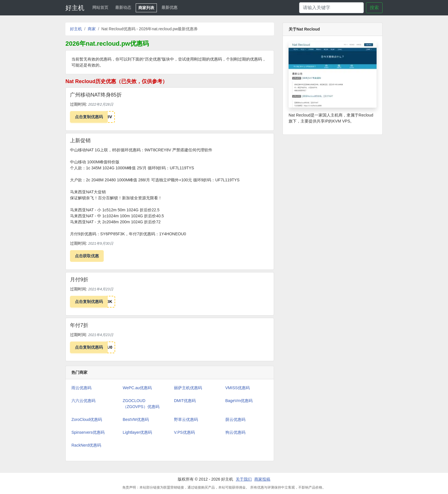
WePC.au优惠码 (137, 388)
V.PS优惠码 (184, 432)
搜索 (374, 8)
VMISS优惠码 (238, 388)
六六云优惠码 (83, 401)
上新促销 (80, 140)
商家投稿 (262, 479)
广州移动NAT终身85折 (96, 95)
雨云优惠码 (81, 388)
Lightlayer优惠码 (138, 432)
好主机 (75, 8)
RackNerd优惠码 (86, 445)
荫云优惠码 (235, 419)
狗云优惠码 (235, 432)
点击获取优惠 (87, 256)
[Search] (331, 8)
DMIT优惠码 (185, 401)
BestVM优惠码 (136, 419)
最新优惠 (169, 7)
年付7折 (79, 325)
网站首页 (100, 7)
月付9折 (79, 280)
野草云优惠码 (186, 419)
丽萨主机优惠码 (188, 388)
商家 (92, 29)
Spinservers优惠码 (88, 432)
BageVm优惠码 (239, 401)
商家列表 (146, 8)
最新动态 (123, 7)
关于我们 (244, 479)
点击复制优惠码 (89, 117)
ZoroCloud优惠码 (87, 419)
